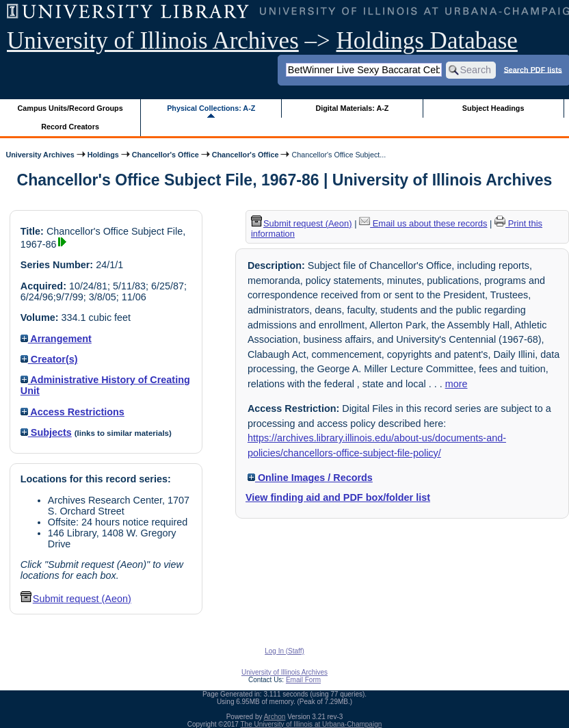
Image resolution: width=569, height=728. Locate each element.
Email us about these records (423, 223)
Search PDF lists (533, 69)
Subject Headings (493, 108)
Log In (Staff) (284, 651)
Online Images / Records (310, 478)
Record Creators (70, 127)
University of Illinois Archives (153, 41)
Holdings (103, 155)
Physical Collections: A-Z (211, 108)
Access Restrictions (72, 412)
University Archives (40, 155)
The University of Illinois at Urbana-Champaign (312, 724)
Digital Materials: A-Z (352, 108)
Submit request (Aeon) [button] (76, 599)
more (456, 384)
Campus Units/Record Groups (70, 108)
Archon (275, 717)
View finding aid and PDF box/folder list (338, 497)
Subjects (46, 432)
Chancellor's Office (166, 155)
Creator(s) (49, 359)
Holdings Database (427, 41)
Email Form (303, 680)
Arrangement (56, 339)
